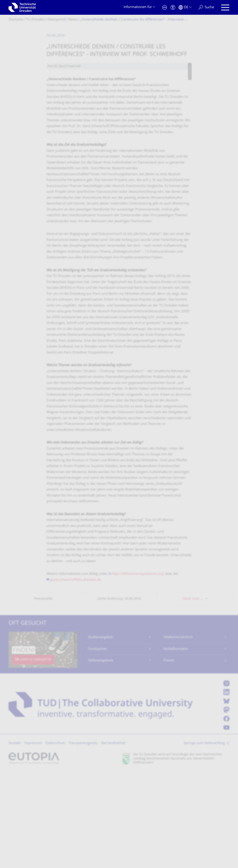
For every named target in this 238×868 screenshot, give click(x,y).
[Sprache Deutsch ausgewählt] (185, 7)
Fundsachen (97, 745)
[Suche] (206, 7)
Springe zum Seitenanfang (204, 840)
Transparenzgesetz (83, 840)
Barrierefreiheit (113, 840)
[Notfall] (165, 7)
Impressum (33, 840)
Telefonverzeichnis (178, 734)
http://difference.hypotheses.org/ (138, 670)
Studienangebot (100, 734)
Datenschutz (55, 840)
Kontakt (15, 840)
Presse (169, 757)
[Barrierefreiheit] (173, 7)
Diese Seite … (193, 695)
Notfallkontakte (176, 745)
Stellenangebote (101, 757)
